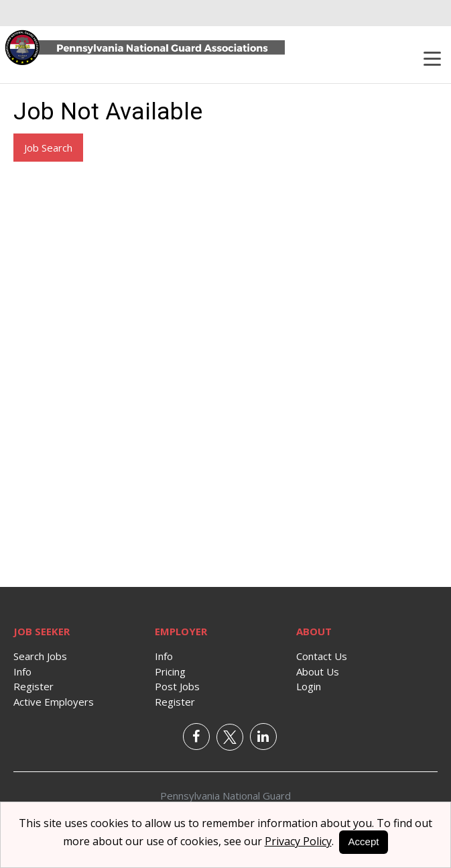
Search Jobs (40, 656)
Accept (364, 842)
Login (309, 686)
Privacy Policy (298, 841)
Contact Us (322, 656)
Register (34, 686)
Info (22, 671)
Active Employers (54, 702)
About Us (318, 671)
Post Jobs (177, 686)
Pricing (170, 671)
